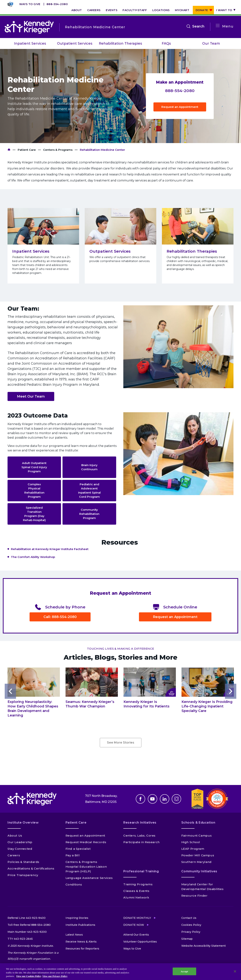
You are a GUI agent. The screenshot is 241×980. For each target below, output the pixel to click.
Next (231, 691)
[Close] (235, 971)
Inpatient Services (30, 43)
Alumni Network (136, 897)
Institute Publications (80, 925)
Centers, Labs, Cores (139, 836)
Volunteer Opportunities (140, 942)
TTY (20, 939)
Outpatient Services (75, 43)
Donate (202, 10)
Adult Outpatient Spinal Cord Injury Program (34, 467)
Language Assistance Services (89, 878)
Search (198, 26)
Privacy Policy (191, 932)
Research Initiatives (140, 823)
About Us (15, 836)
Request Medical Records (86, 842)
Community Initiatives (199, 871)
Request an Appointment (180, 107)
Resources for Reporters (82, 949)
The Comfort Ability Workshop (33, 557)
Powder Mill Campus (198, 855)
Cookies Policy (191, 925)
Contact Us (189, 918)
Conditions (74, 884)
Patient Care (27, 150)
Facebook (140, 799)
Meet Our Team (31, 396)
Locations (161, 10)
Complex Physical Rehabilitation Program (34, 490)
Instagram (176, 799)
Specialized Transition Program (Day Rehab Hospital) (34, 514)
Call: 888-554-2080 (60, 617)
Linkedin (165, 799)
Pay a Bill (73, 855)
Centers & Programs (58, 150)
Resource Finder (194, 896)
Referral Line (27, 918)
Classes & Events (136, 891)
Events (112, 10)
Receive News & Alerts (81, 942)
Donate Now (134, 925)
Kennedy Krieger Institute (9, 150)
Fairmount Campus (197, 836)
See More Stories (121, 743)
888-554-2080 (57, 4)
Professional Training (141, 871)
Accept (184, 971)
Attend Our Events (136, 935)
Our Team (211, 43)
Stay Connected (20, 849)
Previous (10, 691)
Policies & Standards (23, 862)
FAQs (166, 43)
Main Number (27, 932)
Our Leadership (20, 842)
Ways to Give (30, 4)
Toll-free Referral (29, 925)
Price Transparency (23, 875)
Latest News (74, 935)
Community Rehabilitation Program (89, 514)
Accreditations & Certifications (31, 868)
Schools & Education (198, 823)
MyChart (182, 10)
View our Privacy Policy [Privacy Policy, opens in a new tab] (55, 976)
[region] (120, 972)
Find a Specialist (78, 849)
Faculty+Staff (135, 10)
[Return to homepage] (29, 27)
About (77, 10)
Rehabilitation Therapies (120, 43)
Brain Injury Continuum (89, 467)
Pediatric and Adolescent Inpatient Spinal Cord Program (89, 490)
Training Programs (138, 884)
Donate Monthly (137, 918)
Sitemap (187, 939)
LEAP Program (193, 849)
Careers (94, 10)
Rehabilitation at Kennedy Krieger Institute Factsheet (50, 549)
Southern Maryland (196, 862)
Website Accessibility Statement (204, 946)
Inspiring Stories (77, 918)
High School (191, 842)
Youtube (153, 799)
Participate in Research (141, 842)
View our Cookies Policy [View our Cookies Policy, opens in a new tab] (29, 976)
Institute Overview (23, 823)
